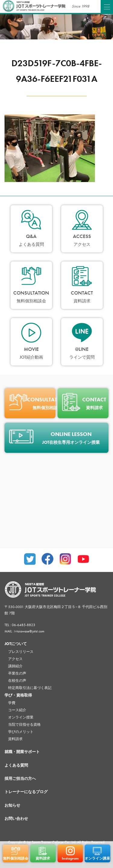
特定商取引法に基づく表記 (30, 688)
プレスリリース (21, 652)
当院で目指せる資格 (24, 724)
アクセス (15, 659)
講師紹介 (15, 666)
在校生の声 (17, 681)
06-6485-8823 (24, 625)
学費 (12, 703)
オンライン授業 (21, 717)
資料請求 (15, 739)
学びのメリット (21, 732)
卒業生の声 (17, 673)
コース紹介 (17, 710)
